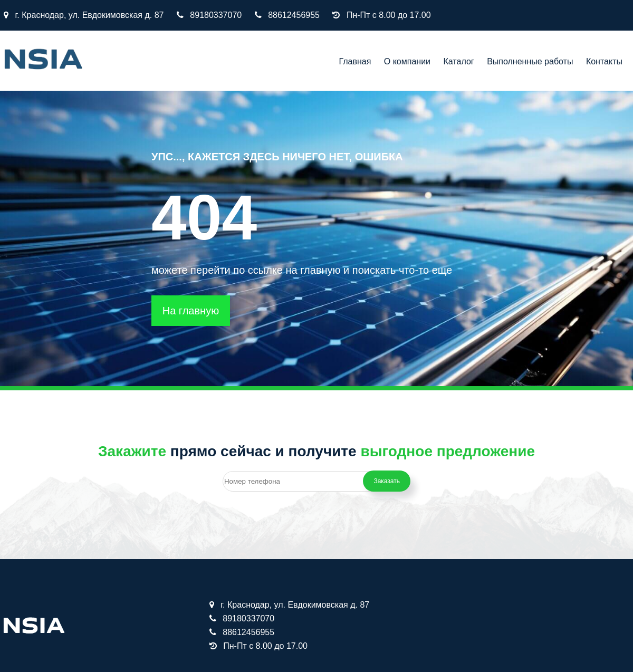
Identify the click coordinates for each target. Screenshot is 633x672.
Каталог (459, 61)
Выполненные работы (530, 61)
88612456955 (294, 15)
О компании (407, 61)
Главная (355, 61)
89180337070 (216, 15)
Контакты (604, 61)
